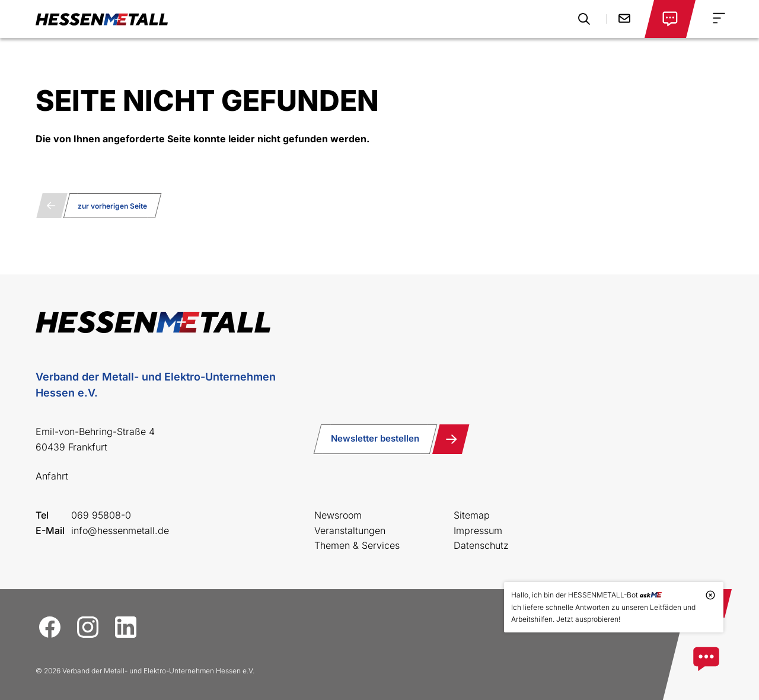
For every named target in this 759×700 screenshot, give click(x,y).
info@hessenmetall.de (120, 530)
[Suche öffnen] (584, 19)
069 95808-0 (101, 515)
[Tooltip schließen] (710, 595)
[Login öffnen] (670, 19)
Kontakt (624, 18)
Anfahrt (52, 476)
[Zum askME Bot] (706, 659)
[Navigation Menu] (719, 18)
